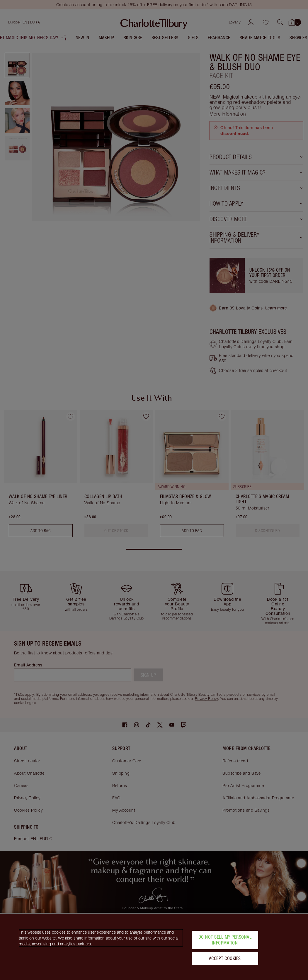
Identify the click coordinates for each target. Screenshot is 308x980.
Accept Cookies (225, 961)
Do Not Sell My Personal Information (225, 942)
